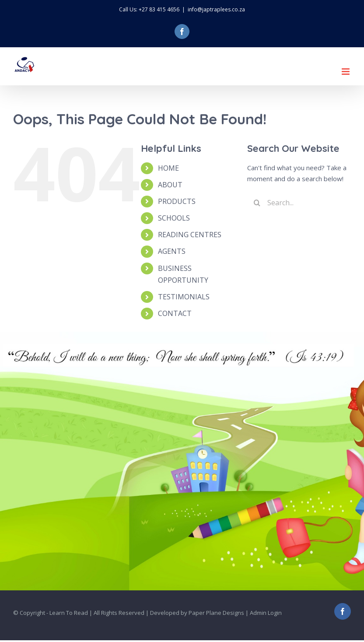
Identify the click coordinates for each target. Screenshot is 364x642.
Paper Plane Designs (216, 613)
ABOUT (170, 185)
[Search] (257, 203)
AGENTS (172, 251)
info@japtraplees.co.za (216, 9)
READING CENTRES (190, 235)
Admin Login (266, 613)
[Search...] (299, 203)
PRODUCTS (177, 201)
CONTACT (175, 313)
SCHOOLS (174, 218)
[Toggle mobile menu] (346, 72)
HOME (168, 168)
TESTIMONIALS (184, 297)
